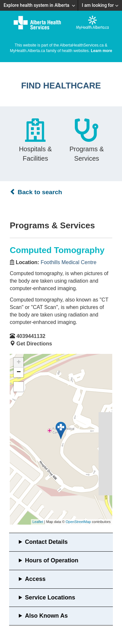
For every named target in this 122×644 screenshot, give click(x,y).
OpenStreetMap (78, 522)
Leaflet (38, 522)
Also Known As (46, 616)
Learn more (101, 51)
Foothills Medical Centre (69, 262)
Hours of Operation (52, 560)
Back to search (36, 192)
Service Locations (50, 597)
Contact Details (46, 542)
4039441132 (31, 336)
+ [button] (19, 363)
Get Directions (34, 344)
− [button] (19, 372)
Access (35, 579)
